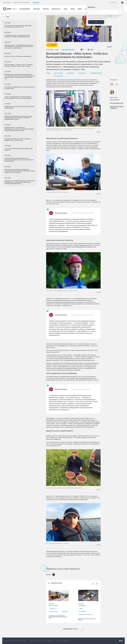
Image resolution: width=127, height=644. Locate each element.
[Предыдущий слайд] (93, 584)
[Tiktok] (116, 3)
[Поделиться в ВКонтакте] (51, 575)
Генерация (36, 9)
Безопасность (56, 9)
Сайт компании (7, 2)
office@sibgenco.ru (66, 641)
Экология (46, 9)
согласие (110, 15)
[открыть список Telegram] (113, 3)
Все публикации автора (116, 103)
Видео (80, 9)
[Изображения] (116, 84)
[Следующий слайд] (97, 584)
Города (72, 9)
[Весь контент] (112, 84)
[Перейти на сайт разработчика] (121, 641)
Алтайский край (82, 606)
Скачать (109, 47)
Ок (96, 22)
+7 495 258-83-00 (37, 641)
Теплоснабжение (25, 9)
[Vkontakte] (111, 3)
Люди (65, 9)
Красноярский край (68, 50)
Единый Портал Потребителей (22, 2)
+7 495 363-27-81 (50, 641)
